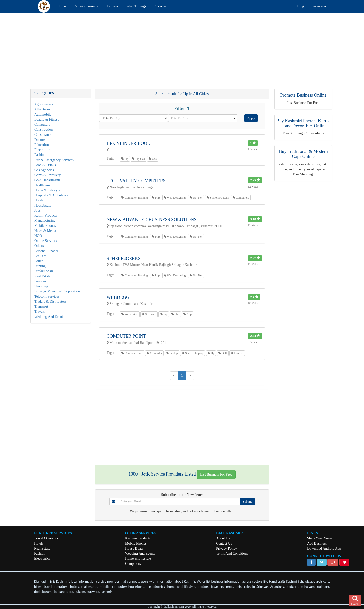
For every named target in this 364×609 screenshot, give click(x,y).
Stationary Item (218, 198)
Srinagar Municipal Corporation (57, 291)
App (187, 314)
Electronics (42, 150)
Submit (247, 502)
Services (40, 281)
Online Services (46, 241)
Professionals (44, 271)
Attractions (42, 109)
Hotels (39, 200)
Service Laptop (193, 353)
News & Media (45, 231)
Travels (40, 312)
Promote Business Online (303, 95)
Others (39, 246)
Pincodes (160, 6)
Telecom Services (47, 296)
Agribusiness (44, 104)
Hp (125, 159)
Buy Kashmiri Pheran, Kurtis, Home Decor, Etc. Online (303, 123)
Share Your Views (320, 538)
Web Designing (175, 198)
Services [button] (319, 6)
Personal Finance (47, 251)
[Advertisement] (152, 53)
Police (39, 261)
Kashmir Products (138, 538)
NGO (38, 236)
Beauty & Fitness (47, 119)
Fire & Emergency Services (54, 160)
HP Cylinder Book (129, 143)
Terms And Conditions (232, 554)
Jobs (38, 210)
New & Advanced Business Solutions (152, 220)
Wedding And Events (49, 317)
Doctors (40, 140)
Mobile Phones (45, 226)
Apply (251, 118)
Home (62, 6)
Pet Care (40, 256)
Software (149, 314)
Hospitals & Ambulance (51, 195)
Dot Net (196, 198)
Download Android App (324, 548)
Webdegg (118, 297)
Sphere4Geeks (124, 259)
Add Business (317, 543)
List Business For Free (216, 474)
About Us (223, 538)
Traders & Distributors (50, 301)
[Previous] (174, 376)
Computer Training (135, 198)
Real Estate (42, 276)
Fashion (40, 155)
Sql (164, 314)
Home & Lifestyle (47, 190)
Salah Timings (136, 6)
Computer (154, 353)
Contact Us (224, 543)
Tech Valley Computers (136, 181)
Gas (153, 159)
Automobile (43, 114)
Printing (40, 266)
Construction (43, 130)
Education (42, 145)
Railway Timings (86, 6)
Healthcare (42, 185)
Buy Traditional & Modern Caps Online (303, 154)
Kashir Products (46, 216)
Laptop (172, 353)
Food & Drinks (45, 165)
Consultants (43, 135)
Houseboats (43, 205)
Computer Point (126, 336)
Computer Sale (132, 353)
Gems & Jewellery (48, 175)
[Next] (190, 376)
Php (156, 198)
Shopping (41, 286)
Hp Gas (138, 159)
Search (355, 600)
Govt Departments (47, 180)
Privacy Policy (226, 548)
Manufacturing (45, 221)
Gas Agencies (44, 170)
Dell (223, 353)
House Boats (134, 548)
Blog (300, 6)
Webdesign (130, 314)
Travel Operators (46, 538)
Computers (42, 125)
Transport (41, 307)
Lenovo (237, 353)
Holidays (112, 6)
